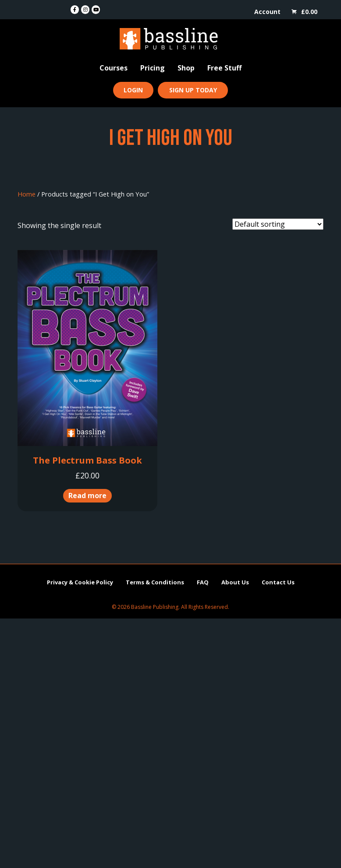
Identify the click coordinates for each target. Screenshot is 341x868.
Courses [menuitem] (114, 68)
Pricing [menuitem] (153, 68)
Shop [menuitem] (186, 68)
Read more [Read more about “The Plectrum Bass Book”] (87, 495)
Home (27, 194)
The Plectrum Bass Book (87, 460)
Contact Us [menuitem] (278, 582)
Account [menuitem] (267, 12)
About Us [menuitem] (235, 582)
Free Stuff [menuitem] (224, 68)
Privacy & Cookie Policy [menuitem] (80, 582)
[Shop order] (278, 224)
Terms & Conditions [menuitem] (155, 582)
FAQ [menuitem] (203, 582)
